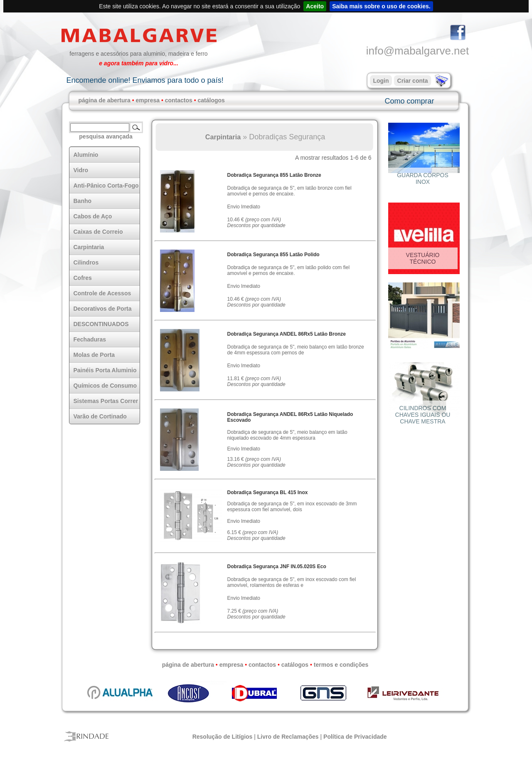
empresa (148, 100)
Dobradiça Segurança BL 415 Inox (268, 492)
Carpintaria (223, 137)
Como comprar (409, 101)
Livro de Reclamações (288, 737)
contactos (179, 100)
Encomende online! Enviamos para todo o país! (145, 80)
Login (381, 81)
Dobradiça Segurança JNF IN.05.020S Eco (277, 567)
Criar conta (413, 81)
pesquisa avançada (106, 136)
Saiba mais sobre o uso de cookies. (381, 6)
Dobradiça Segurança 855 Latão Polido (273, 255)
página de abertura (105, 100)
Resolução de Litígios (223, 737)
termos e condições (341, 665)
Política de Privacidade (355, 737)
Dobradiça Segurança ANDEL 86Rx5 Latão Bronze (287, 334)
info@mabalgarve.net (418, 51)
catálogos (211, 100)
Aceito (315, 6)
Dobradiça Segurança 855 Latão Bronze (274, 175)
